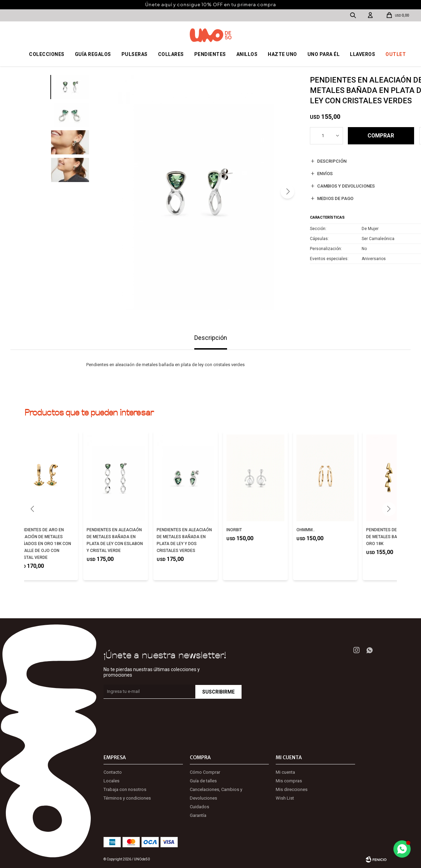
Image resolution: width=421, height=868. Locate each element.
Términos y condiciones (127, 798)
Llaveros (363, 54)
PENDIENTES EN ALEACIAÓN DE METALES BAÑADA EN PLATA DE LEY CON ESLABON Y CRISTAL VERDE (115, 540)
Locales (111, 781)
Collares (171, 54)
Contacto (113, 772)
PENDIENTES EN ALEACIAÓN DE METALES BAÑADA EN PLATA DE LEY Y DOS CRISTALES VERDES (184, 540)
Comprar (381, 136)
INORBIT (234, 530)
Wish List (285, 798)
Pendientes (210, 54)
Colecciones (47, 54)
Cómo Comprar (205, 772)
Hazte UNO (282, 54)
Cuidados (199, 807)
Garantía (198, 815)
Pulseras (135, 54)
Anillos (247, 54)
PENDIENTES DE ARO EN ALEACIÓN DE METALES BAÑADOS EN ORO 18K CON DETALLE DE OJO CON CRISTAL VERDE (44, 544)
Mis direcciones (292, 789)
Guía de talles (203, 781)
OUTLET (396, 54)
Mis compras (289, 781)
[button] (287, 192)
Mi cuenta (285, 772)
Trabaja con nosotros (125, 789)
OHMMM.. (306, 530)
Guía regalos (93, 54)
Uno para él (324, 54)
